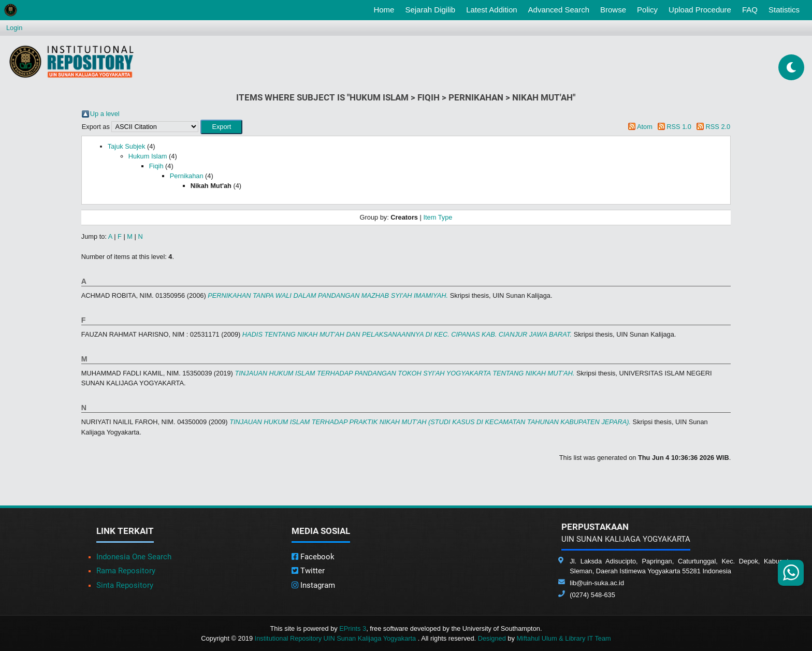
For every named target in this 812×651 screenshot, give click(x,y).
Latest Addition (491, 10)
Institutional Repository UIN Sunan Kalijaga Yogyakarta (336, 638)
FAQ (750, 10)
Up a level (105, 114)
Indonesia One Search (134, 557)
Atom (645, 127)
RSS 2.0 (718, 127)
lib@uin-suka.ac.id (597, 583)
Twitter (308, 571)
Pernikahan (187, 176)
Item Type (438, 217)
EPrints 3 (353, 628)
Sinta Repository (125, 585)
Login (14, 28)
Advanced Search (559, 10)
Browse (613, 10)
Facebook (313, 557)
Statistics (784, 10)
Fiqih (156, 166)
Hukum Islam (148, 156)
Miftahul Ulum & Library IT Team (563, 638)
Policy (647, 10)
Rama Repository (126, 571)
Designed (492, 638)
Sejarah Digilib (430, 10)
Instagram (313, 585)
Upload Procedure (700, 10)
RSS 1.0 (679, 127)
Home (386, 9)
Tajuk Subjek (127, 146)
